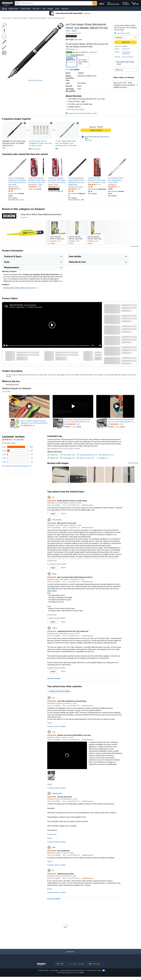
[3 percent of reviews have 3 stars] (17, 454)
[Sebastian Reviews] (16, 305)
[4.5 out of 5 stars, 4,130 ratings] (94, 184)
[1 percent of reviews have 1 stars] (17, 462)
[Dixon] (9, 216)
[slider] (48, 346)
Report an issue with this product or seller (81, 113)
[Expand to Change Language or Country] (68, 964)
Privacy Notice (54, 970)
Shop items (93, 52)
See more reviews (54, 678)
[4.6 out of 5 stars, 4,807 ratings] (74, 189)
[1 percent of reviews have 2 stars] (17, 458)
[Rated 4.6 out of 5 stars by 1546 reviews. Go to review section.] (77, 241)
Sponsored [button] (135, 246)
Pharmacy (65, 9)
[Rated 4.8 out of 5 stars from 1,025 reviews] (78, 424)
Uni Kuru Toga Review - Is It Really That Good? (26, 307)
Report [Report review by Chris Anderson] (63, 568)
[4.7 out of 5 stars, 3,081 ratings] (54, 187)
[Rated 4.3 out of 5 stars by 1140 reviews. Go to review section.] (58, 241)
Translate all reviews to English (59, 691)
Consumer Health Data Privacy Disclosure (73, 970)
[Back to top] (70, 954)
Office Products (6, 18)
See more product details (76, 109)
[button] (4, 9)
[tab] (53, 455)
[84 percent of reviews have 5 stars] (17, 447)
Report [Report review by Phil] (50, 723)
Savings (69, 52)
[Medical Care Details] (19, 9)
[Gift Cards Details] (41, 9)
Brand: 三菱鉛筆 (71, 31)
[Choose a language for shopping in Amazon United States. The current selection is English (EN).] (102, 3)
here (61, 281)
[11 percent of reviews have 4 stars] (17, 451)
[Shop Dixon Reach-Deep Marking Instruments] (41, 214)
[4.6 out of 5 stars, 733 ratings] (114, 187)
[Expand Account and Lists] (120, 4)
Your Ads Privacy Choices (94, 970)
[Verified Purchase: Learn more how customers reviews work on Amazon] (87, 505)
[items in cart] (135, 3)
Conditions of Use (43, 970)
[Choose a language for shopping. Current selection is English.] (61, 964)
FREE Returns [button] (72, 49)
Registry (50, 9)
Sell (44, 9)
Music (57, 9)
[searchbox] (56, 3)
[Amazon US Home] (41, 965)
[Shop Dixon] (25, 218)
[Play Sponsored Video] (29, 406)
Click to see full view (35, 80)
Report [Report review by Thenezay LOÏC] (50, 838)
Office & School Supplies (20, 18)
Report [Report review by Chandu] (63, 671)
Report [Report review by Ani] (63, 514)
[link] (41, 130)
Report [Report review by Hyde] (50, 861)
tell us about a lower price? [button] (26, 288)
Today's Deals (26, 9)
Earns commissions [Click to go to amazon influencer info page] (30, 305)
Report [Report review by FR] (50, 889)
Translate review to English (57, 726)
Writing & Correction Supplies (37, 18)
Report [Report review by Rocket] (63, 622)
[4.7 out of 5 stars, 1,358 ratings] (35, 187)
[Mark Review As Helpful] (53, 514)
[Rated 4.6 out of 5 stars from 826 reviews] (35, 425)
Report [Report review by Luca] (50, 784)
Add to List (119, 70)
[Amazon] (8, 3)
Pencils (50, 18)
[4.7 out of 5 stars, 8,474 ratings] (15, 189)
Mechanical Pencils (59, 18)
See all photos (133, 463)
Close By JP (126, 49)
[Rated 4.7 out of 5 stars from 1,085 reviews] (122, 424)
